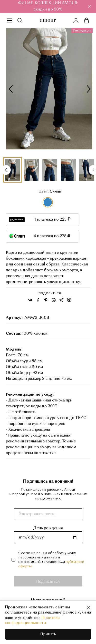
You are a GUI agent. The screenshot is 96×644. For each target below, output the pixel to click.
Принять (48, 634)
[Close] (89, 607)
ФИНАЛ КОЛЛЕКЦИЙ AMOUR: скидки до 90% (48, 6)
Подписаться (48, 581)
